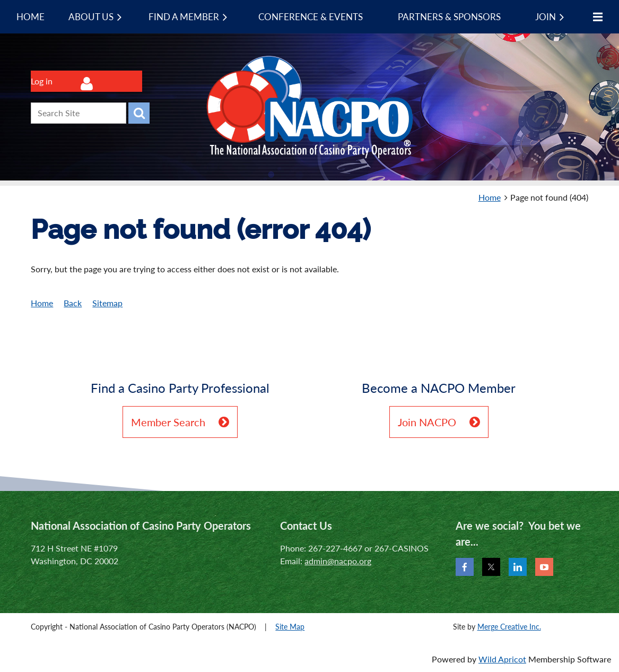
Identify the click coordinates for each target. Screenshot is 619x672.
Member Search (168, 422)
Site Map (290, 627)
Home (490, 197)
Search (139, 113)
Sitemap (107, 303)
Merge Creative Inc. (509, 627)
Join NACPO (427, 422)
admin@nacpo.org (338, 561)
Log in (42, 81)
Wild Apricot (502, 659)
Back (73, 303)
